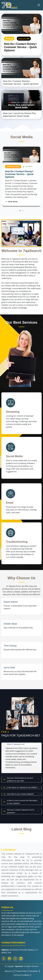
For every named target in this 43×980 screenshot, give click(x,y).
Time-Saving (10, 646)
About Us (9, 971)
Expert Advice (11, 602)
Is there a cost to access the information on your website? (20, 802)
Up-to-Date (9, 668)
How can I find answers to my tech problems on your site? (18, 779)
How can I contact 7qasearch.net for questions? (19, 811)
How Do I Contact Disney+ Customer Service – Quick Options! (20, 47)
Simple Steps (10, 624)
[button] (20, 211)
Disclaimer (34, 971)
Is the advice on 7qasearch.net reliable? (20, 787)
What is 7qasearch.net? (14, 744)
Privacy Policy (21, 971)
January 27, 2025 (24, 39)
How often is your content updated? (19, 794)
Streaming (9, 39)
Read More (11, 202)
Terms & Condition (21, 975)
